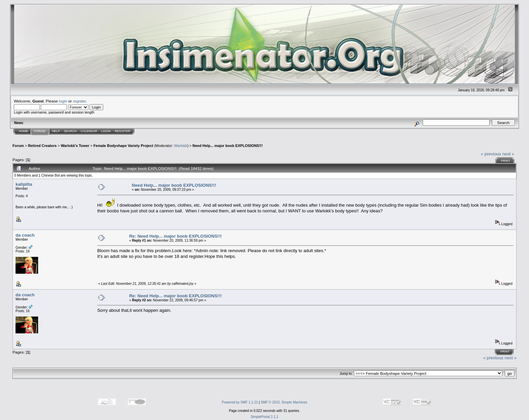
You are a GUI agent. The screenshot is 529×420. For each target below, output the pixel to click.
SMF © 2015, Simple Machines (284, 402)
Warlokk (181, 146)
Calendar (89, 131)
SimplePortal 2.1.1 (264, 417)
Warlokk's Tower (75, 146)
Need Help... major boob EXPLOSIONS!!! (228, 146)
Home (23, 131)
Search (71, 131)
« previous (491, 154)
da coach (25, 235)
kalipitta (24, 184)
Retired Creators (42, 146)
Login (106, 131)
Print (506, 161)
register (79, 101)
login (63, 101)
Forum (40, 131)
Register (122, 131)
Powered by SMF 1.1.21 (240, 402)
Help (56, 131)
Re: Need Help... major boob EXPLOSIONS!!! (175, 236)
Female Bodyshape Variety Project (123, 146)
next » (508, 154)
